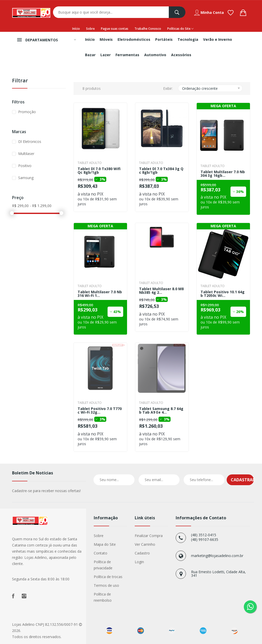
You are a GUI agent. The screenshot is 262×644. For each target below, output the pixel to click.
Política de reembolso (103, 597)
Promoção (27, 112)
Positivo (25, 166)
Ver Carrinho (145, 544)
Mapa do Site (105, 544)
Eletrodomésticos (134, 39)
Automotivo (155, 55)
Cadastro (142, 553)
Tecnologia (188, 39)
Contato (101, 553)
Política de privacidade (103, 565)
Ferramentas (127, 55)
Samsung (26, 178)
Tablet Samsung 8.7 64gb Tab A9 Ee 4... (161, 411)
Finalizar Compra (149, 536)
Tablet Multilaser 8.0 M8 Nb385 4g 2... (161, 291)
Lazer (106, 55)
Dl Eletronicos (30, 142)
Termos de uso (106, 585)
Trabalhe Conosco (148, 29)
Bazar (90, 55)
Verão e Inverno (218, 39)
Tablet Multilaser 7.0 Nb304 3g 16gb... (223, 174)
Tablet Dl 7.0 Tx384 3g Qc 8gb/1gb (161, 171)
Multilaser (26, 154)
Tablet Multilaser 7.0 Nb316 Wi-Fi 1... (100, 294)
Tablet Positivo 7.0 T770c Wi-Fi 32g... (100, 411)
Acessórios (181, 55)
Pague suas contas (115, 29)
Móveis (106, 39)
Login (139, 562)
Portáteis (164, 39)
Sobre (90, 29)
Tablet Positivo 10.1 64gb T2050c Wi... (223, 294)
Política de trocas (108, 577)
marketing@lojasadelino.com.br (217, 556)
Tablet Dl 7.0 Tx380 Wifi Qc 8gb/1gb (99, 171)
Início (76, 29)
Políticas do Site (180, 29)
